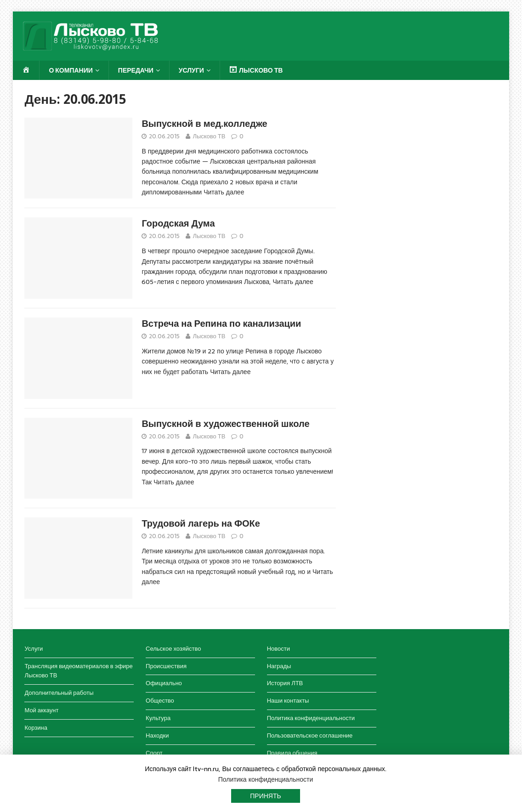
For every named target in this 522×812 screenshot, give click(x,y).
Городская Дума (178, 223)
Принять (265, 796)
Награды (279, 666)
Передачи (136, 70)
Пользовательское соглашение (310, 735)
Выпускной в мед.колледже (204, 124)
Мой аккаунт (41, 710)
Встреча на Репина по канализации (221, 324)
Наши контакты (288, 701)
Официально (164, 683)
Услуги (191, 70)
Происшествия (166, 666)
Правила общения (292, 753)
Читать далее (224, 192)
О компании (71, 70)
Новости (278, 649)
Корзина (36, 728)
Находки (157, 735)
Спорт (154, 753)
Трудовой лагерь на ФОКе (201, 523)
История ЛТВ (285, 683)
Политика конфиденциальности (311, 718)
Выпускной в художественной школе (225, 424)
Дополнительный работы (59, 693)
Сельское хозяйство (173, 649)
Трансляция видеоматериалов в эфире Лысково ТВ (78, 671)
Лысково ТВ (209, 136)
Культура (158, 718)
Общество (160, 701)
